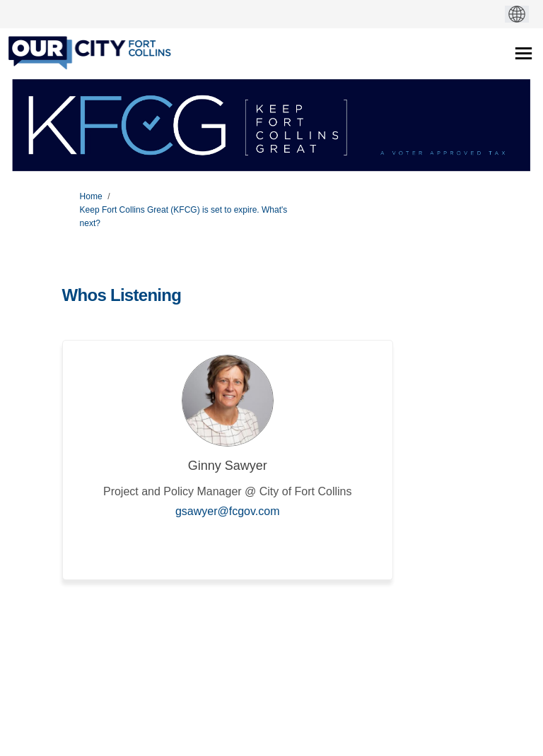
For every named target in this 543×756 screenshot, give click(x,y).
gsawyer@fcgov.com (228, 511)
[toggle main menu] (524, 53)
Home (91, 196)
